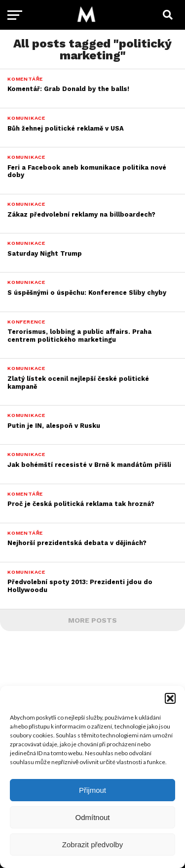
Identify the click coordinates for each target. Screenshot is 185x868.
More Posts (92, 620)
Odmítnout (92, 817)
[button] (170, 698)
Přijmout (92, 790)
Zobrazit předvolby (92, 845)
